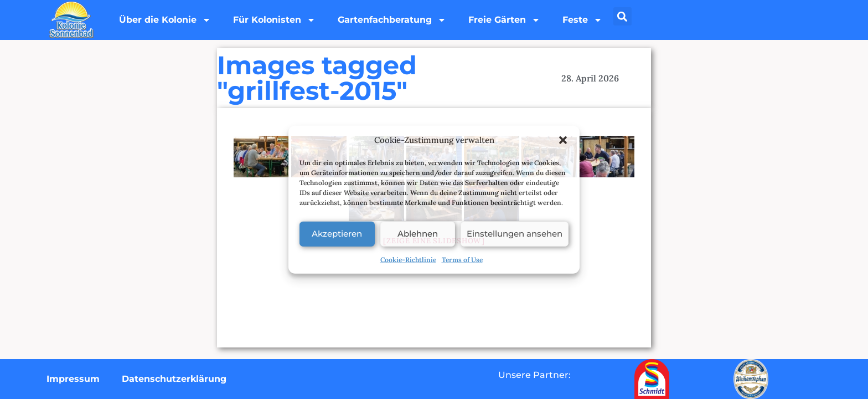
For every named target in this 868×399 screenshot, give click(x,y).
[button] (563, 140)
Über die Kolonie (165, 20)
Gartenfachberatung (392, 20)
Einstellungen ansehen (515, 234)
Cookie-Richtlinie (408, 259)
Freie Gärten (504, 20)
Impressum (73, 379)
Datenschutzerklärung (174, 379)
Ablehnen (418, 234)
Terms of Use (462, 259)
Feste (582, 20)
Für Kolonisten (274, 20)
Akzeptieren (337, 234)
